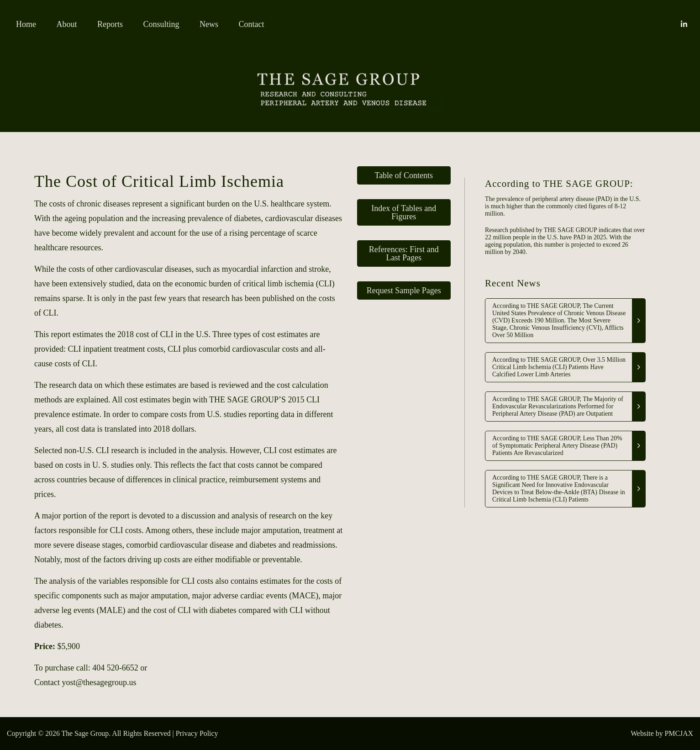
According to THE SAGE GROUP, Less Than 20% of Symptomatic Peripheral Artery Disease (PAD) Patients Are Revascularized (557, 446)
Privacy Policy (197, 733)
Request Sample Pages (404, 290)
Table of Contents (404, 175)
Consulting (161, 24)
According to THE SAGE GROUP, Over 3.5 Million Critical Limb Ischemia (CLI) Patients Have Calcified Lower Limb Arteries (559, 367)
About (67, 24)
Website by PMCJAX (662, 733)
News (209, 24)
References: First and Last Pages (404, 254)
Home (26, 24)
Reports (110, 24)
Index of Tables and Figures (404, 212)
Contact (252, 24)
